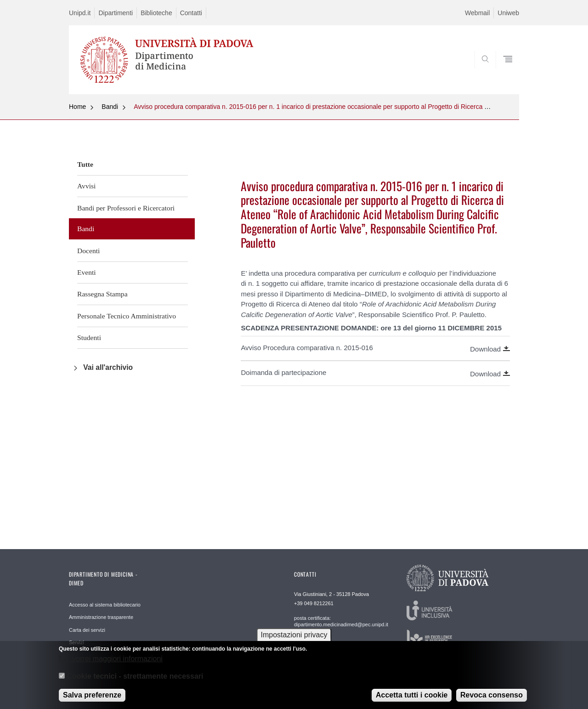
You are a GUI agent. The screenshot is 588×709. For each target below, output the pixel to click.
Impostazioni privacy (294, 640)
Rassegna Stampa (102, 294)
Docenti (88, 251)
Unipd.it (80, 13)
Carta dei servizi (87, 630)
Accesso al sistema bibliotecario (105, 605)
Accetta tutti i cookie (412, 700)
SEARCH (503, 72)
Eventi (87, 272)
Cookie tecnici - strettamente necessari (135, 682)
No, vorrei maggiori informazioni (111, 664)
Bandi (110, 107)
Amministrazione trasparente (101, 617)
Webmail (477, 13)
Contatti (191, 13)
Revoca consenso (492, 700)
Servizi (76, 642)
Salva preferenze (92, 700)
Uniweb (508, 13)
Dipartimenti (116, 13)
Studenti (89, 337)
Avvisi (86, 186)
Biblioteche (156, 13)
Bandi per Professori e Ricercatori (126, 208)
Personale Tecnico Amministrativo (127, 316)
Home (77, 107)
